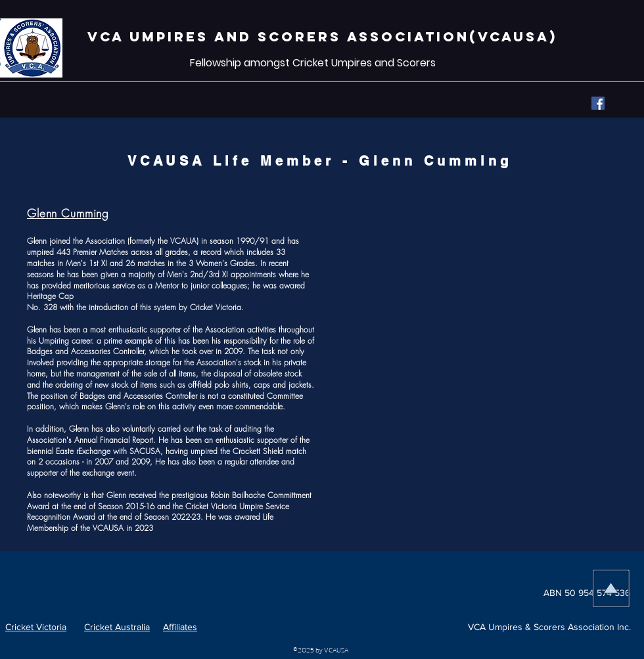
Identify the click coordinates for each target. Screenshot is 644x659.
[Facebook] (598, 103)
